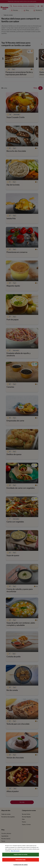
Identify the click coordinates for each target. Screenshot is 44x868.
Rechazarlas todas (21, 862)
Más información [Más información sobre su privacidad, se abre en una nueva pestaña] (23, 854)
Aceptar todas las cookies (21, 857)
